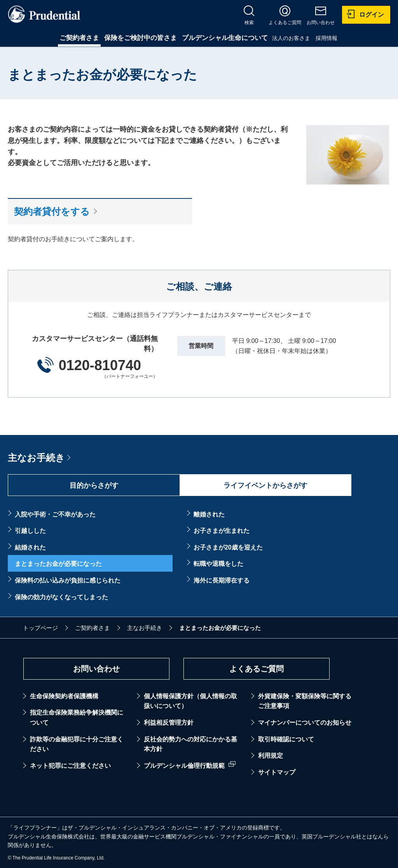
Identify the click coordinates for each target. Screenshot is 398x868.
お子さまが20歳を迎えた (228, 547)
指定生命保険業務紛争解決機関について (77, 718)
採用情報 (326, 38)
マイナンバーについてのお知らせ (305, 723)
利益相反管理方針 (169, 723)
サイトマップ (277, 772)
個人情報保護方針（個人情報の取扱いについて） (190, 701)
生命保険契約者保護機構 (64, 696)
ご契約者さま (79, 38)
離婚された (209, 514)
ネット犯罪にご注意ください (70, 766)
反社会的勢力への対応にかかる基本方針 (190, 744)
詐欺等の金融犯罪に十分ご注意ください (77, 744)
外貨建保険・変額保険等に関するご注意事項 (305, 701)
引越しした (30, 531)
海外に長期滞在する (222, 580)
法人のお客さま (291, 38)
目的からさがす (94, 485)
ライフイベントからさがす (265, 485)
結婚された (30, 547)
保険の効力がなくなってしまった (61, 597)
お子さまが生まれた (222, 531)
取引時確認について (286, 739)
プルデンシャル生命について (225, 38)
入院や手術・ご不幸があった (55, 514)
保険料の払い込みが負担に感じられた (68, 580)
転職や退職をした (218, 564)
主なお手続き (36, 458)
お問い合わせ (96, 669)
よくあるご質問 (257, 669)
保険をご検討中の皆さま (141, 38)
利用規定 (271, 756)
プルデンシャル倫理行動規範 (184, 766)
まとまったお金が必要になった (58, 564)
